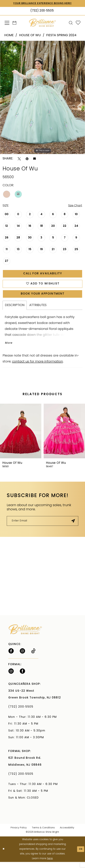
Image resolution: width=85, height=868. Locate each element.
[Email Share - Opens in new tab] (35, 159)
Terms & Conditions (43, 834)
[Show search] (71, 23)
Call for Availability (43, 275)
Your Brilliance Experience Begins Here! (43, 4)
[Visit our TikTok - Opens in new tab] (33, 657)
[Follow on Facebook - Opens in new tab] (11, 657)
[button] (7, 23)
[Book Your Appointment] (14, 23)
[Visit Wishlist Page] (78, 23)
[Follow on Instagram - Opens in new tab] (22, 657)
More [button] (9, 348)
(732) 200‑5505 (22, 713)
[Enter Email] (42, 527)
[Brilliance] (42, 23)
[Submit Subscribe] (73, 526)
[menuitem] (7, 23)
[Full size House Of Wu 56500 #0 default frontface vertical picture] (42, 98)
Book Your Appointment (43, 297)
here (50, 865)
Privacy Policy (19, 834)
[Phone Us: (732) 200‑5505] (42, 11)
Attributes (38, 309)
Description (15, 309)
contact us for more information (37, 367)
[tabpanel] (42, 98)
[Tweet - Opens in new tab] (19, 159)
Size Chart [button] (74, 206)
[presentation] (21, 436)
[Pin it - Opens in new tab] (27, 159)
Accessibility (67, 834)
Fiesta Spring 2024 (61, 36)
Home (9, 36)
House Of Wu (30, 36)
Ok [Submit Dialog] (80, 855)
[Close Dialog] (4, 855)
